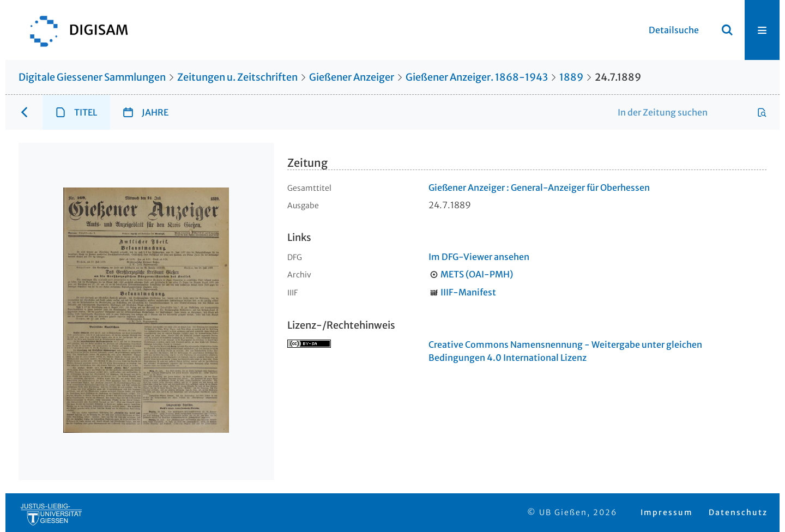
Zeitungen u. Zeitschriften (237, 77)
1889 (571, 77)
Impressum (667, 512)
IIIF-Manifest (468, 292)
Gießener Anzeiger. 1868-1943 (477, 77)
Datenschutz (738, 512)
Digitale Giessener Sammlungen (92, 77)
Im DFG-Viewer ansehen (479, 257)
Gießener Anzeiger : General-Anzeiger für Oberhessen (539, 188)
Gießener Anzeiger (352, 77)
